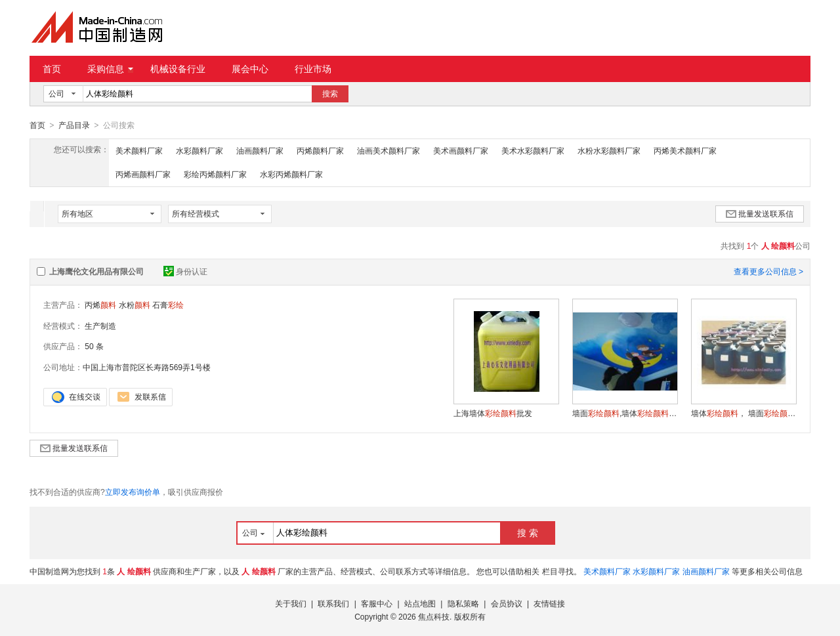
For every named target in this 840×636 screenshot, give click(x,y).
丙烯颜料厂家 (320, 150)
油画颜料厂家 (260, 150)
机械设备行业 (178, 69)
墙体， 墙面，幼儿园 (744, 413)
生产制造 (100, 326)
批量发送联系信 (760, 213)
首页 (52, 69)
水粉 (135, 305)
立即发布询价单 (133, 492)
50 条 (94, 346)
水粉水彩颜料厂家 (609, 150)
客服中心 (377, 603)
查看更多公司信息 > (768, 271)
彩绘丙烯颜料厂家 (215, 174)
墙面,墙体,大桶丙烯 (625, 413)
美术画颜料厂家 (461, 150)
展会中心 (250, 69)
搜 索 (528, 532)
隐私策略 (463, 603)
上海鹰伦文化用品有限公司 (96, 271)
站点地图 (420, 603)
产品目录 (74, 125)
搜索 (330, 94)
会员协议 (507, 603)
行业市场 (313, 69)
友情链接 (549, 603)
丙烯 (100, 305)
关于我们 (291, 603)
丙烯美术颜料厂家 (685, 150)
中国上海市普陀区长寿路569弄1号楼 (147, 367)
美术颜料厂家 (139, 150)
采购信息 (110, 69)
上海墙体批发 (493, 413)
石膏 (168, 305)
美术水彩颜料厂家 (533, 150)
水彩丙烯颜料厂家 (291, 174)
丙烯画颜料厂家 (143, 174)
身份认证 (185, 271)
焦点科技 (434, 616)
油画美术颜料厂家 (388, 150)
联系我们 (333, 603)
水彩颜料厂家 (199, 150)
